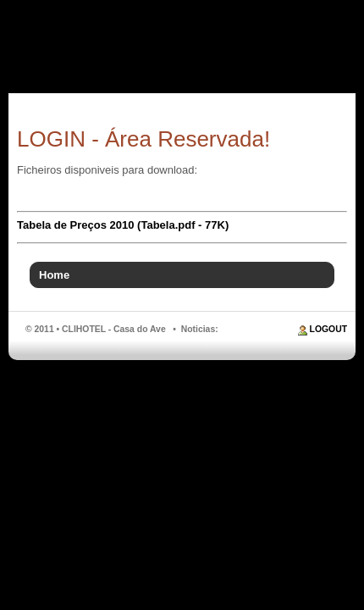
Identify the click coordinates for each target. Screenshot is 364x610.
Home (54, 275)
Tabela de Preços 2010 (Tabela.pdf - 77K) (123, 225)
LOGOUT (328, 329)
